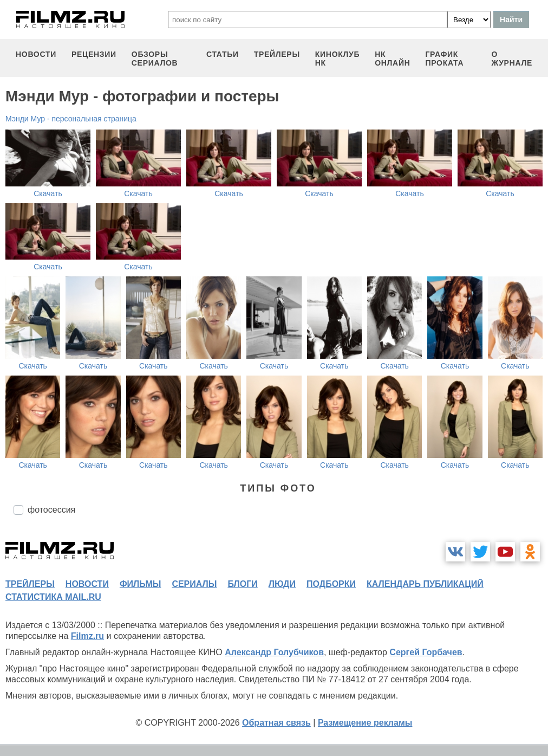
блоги (242, 584)
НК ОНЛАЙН (392, 59)
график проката (444, 59)
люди (282, 584)
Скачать (48, 193)
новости (36, 54)
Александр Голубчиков (274, 652)
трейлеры (277, 54)
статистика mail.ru (53, 597)
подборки (331, 584)
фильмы (140, 584)
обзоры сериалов (155, 59)
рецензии (94, 54)
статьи (223, 54)
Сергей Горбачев (426, 652)
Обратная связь (276, 723)
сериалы (194, 584)
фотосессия (51, 510)
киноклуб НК (337, 59)
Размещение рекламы (365, 723)
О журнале (512, 59)
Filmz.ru (87, 636)
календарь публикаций (425, 584)
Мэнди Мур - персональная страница (71, 119)
